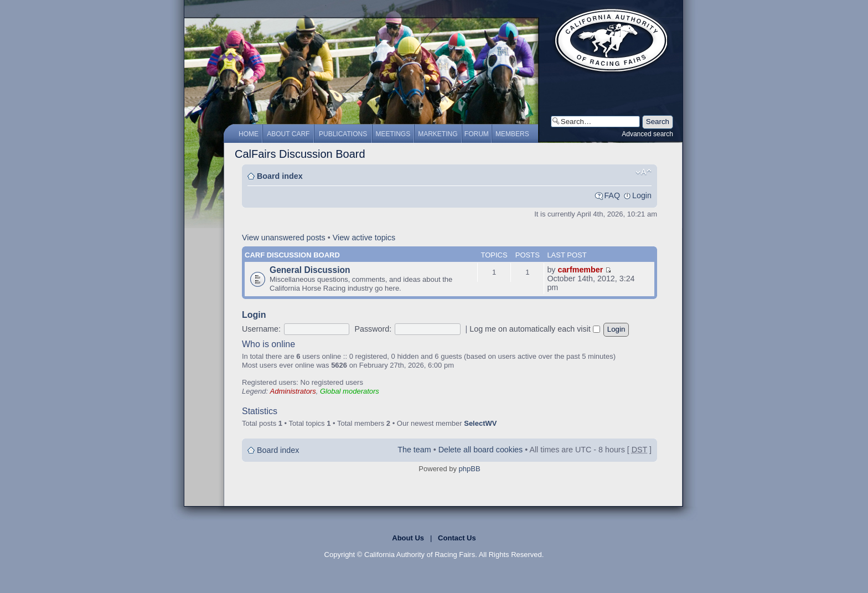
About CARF (288, 134)
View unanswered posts (284, 238)
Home (249, 134)
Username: (261, 329)
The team (414, 450)
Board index (280, 176)
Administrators (293, 391)
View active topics (364, 238)
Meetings (393, 134)
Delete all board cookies (481, 450)
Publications (343, 134)
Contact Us (457, 538)
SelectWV (480, 423)
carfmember (580, 270)
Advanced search (647, 134)
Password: (373, 329)
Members (512, 134)
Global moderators (350, 391)
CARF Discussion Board (292, 255)
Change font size (644, 172)
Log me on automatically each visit (535, 329)
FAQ (612, 195)
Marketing (438, 134)
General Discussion (310, 270)
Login (642, 195)
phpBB (470, 469)
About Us (408, 538)
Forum (477, 134)
